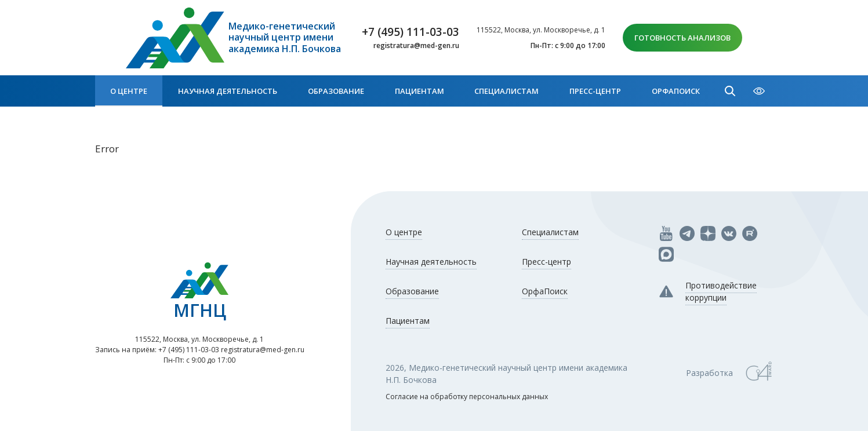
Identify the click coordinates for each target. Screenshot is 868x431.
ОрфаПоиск (676, 91)
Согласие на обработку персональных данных (467, 397)
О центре (129, 91)
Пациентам (420, 91)
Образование (336, 91)
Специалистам (506, 91)
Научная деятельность (228, 91)
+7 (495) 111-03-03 (411, 32)
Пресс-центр (595, 91)
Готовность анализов (682, 38)
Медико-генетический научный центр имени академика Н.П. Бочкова (285, 38)
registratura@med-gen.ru (416, 46)
